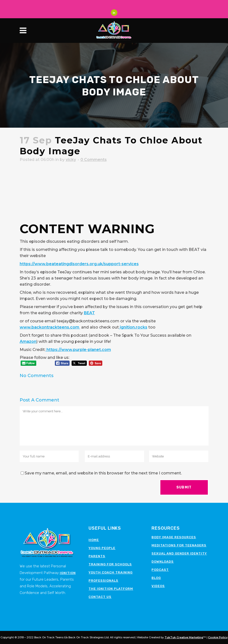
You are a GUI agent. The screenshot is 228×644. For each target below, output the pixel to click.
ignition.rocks (133, 327)
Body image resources (174, 537)
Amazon (28, 342)
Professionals (103, 581)
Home (94, 540)
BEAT (89, 313)
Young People (102, 548)
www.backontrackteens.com (50, 327)
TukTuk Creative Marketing (184, 637)
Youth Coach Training (111, 572)
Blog (156, 578)
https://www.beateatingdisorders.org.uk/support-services (79, 264)
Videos (158, 586)
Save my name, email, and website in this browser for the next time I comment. (103, 473)
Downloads (163, 562)
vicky (71, 160)
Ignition (68, 573)
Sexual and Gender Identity (179, 553)
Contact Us (100, 597)
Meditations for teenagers (179, 545)
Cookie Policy (218, 637)
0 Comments (94, 160)
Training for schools (110, 564)
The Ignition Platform (111, 589)
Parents (97, 556)
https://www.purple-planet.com (78, 350)
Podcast (160, 570)
